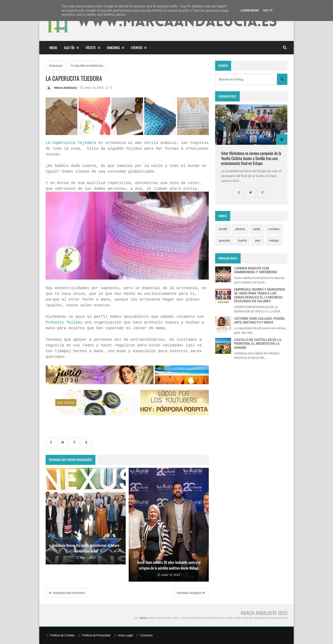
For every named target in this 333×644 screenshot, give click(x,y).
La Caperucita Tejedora (71, 143)
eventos (139, 48)
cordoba (274, 229)
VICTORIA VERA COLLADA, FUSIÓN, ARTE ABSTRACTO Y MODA (260, 321)
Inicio (53, 48)
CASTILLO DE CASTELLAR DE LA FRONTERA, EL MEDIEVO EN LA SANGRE (258, 344)
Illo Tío (71, 48)
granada (224, 240)
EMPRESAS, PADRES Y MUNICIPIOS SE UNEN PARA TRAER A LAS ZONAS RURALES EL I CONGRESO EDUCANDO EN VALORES (260, 295)
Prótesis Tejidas (64, 322)
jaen (258, 240)
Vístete (93, 48)
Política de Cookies (60, 635)
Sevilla (223, 229)
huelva (242, 240)
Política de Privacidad (94, 635)
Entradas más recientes (67, 593)
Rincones (116, 48)
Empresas (56, 66)
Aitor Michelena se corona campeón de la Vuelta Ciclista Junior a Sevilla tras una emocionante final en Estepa (251, 158)
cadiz (257, 229)
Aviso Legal (123, 635)
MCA (143, 618)
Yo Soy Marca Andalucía (87, 66)
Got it (268, 10)
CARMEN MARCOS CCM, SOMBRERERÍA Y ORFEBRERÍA (256, 270)
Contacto (144, 635)
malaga (274, 240)
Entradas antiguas (191, 593)
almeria (240, 229)
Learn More (250, 10)
